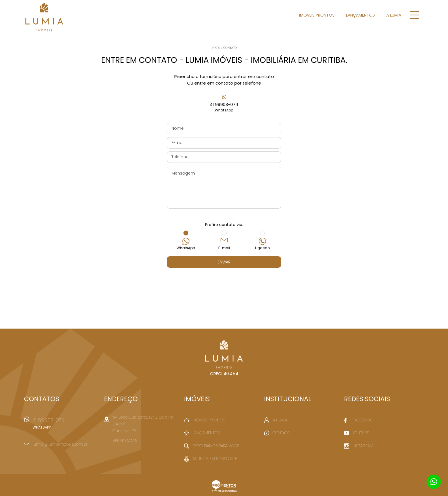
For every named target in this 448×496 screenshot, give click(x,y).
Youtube (361, 433)
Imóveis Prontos (317, 15)
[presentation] (224, 282)
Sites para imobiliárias (224, 491)
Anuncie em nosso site (215, 459)
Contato (230, 48)
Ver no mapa (125, 441)
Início (216, 48)
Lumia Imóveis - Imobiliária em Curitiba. (224, 354)
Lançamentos (360, 15)
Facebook (362, 420)
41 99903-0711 (224, 107)
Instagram (363, 446)
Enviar (224, 262)
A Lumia (394, 15)
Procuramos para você (216, 446)
